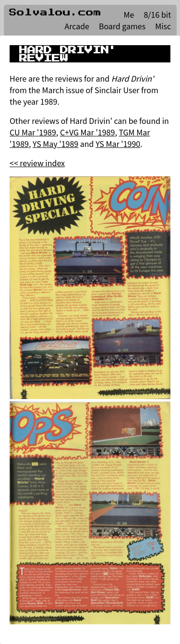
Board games (122, 26)
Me (129, 14)
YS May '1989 (55, 144)
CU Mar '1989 (33, 132)
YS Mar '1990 (118, 144)
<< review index (37, 163)
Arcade (77, 26)
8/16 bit (157, 14)
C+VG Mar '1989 (87, 132)
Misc (163, 26)
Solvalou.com (55, 12)
